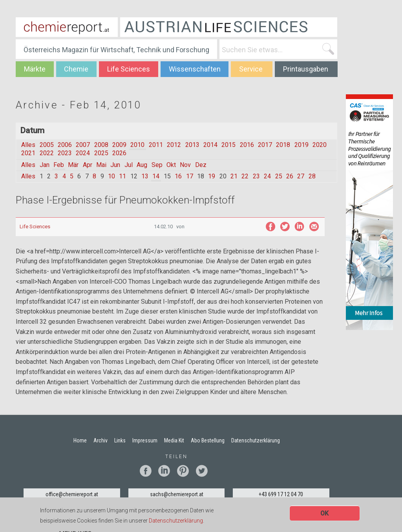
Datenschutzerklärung (176, 521)
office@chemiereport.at (72, 494)
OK (324, 514)
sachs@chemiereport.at (177, 494)
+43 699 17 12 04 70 (281, 494)
